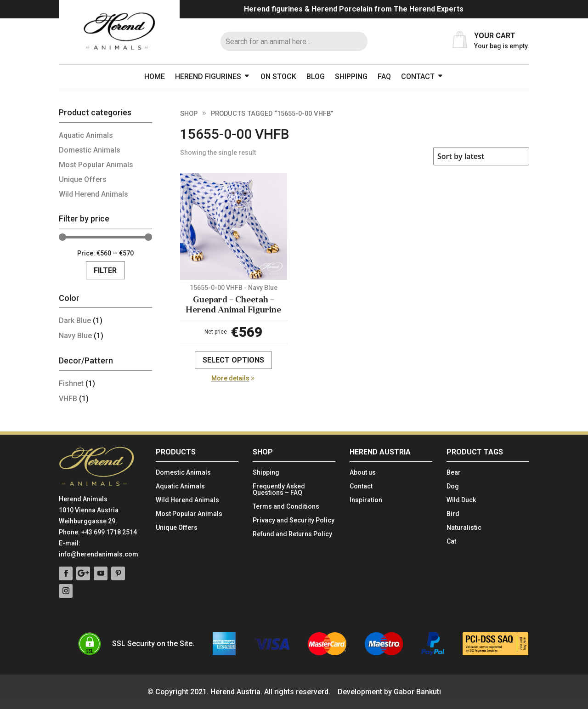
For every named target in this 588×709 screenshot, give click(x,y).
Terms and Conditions (286, 507)
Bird (453, 514)
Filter (105, 270)
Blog (316, 77)
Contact (418, 77)
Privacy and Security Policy (294, 520)
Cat (451, 542)
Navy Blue (75, 336)
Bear (454, 473)
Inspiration (366, 500)
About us (363, 473)
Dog (453, 486)
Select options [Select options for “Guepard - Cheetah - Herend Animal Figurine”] (233, 360)
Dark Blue (75, 320)
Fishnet (71, 383)
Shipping (351, 77)
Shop (189, 113)
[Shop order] (481, 156)
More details (230, 378)
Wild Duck (461, 500)
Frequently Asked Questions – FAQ (279, 490)
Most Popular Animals (96, 165)
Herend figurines (208, 77)
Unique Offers (83, 179)
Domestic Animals (90, 150)
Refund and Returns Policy (292, 534)
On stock (278, 77)
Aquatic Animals (86, 135)
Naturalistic (464, 528)
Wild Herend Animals (93, 194)
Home (155, 77)
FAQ (384, 77)
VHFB (68, 399)
